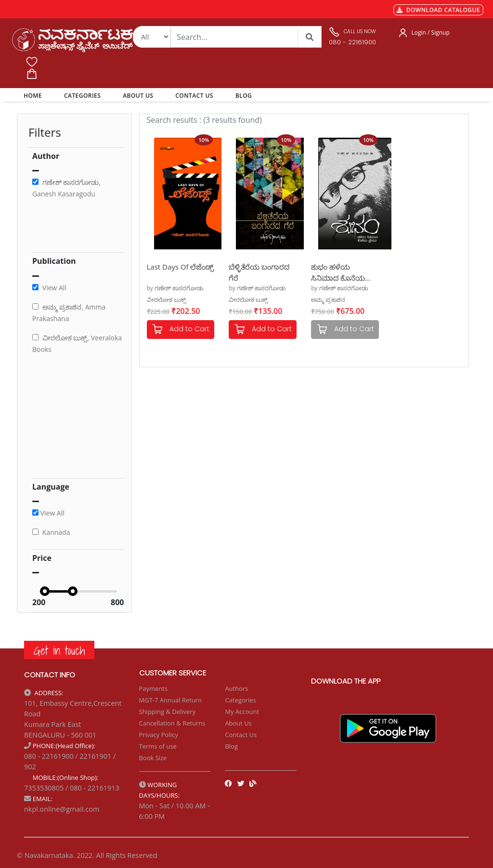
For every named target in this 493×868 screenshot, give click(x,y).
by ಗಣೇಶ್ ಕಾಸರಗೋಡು (175, 288)
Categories (240, 700)
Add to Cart (181, 330)
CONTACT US (194, 96)
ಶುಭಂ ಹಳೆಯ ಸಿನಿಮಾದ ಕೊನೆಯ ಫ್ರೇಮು (338, 272)
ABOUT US (138, 96)
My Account (242, 712)
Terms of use (158, 746)
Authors (236, 688)
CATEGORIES (82, 96)
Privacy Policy (159, 735)
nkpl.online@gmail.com (62, 809)
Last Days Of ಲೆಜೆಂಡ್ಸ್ (181, 267)
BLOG (244, 96)
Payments (154, 688)
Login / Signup (431, 32)
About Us (238, 723)
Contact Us (241, 735)
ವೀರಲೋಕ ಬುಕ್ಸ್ (166, 300)
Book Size (153, 758)
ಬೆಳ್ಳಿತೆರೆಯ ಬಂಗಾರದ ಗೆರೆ (259, 272)
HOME (34, 95)
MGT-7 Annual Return (171, 700)
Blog (231, 746)
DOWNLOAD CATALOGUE (438, 10)
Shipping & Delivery (168, 712)
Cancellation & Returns (172, 723)
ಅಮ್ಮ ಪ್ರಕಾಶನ (328, 300)
